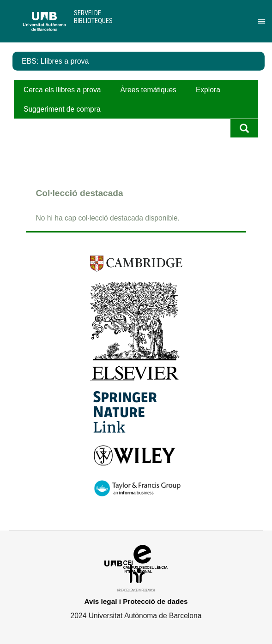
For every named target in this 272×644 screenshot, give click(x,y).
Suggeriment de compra (62, 109)
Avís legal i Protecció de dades (136, 601)
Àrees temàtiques (148, 90)
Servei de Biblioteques (93, 17)
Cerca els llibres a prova (62, 90)
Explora (208, 90)
